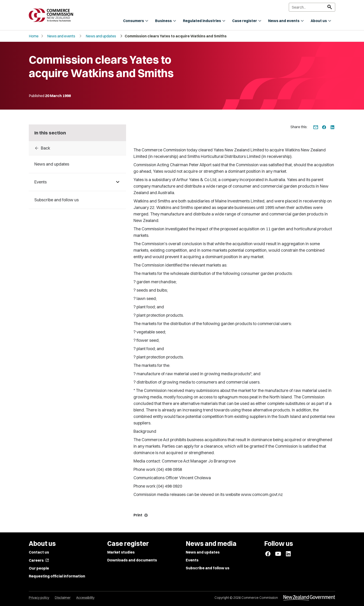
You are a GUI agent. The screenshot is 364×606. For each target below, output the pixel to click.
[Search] (312, 7)
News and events (61, 36)
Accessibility (85, 598)
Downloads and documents (132, 560)
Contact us (39, 552)
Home (34, 36)
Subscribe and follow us (208, 568)
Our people (39, 568)
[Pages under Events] (118, 182)
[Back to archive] (77, 148)
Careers (39, 560)
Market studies (121, 552)
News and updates (101, 36)
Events (192, 560)
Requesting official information (57, 576)
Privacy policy (39, 598)
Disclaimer (63, 598)
